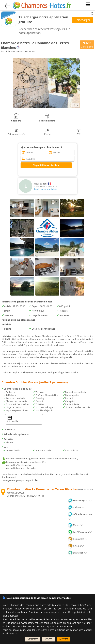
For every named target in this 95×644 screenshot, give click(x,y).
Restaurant (78, 539)
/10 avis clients (87, 44)
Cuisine (8, 430)
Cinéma (76, 546)
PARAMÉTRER (32, 639)
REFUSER (48, 639)
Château (76, 507)
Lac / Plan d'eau (80, 532)
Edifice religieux (80, 500)
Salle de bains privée (15, 434)
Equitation (77, 553)
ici (17, 633)
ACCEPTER (64, 639)
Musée (75, 525)
